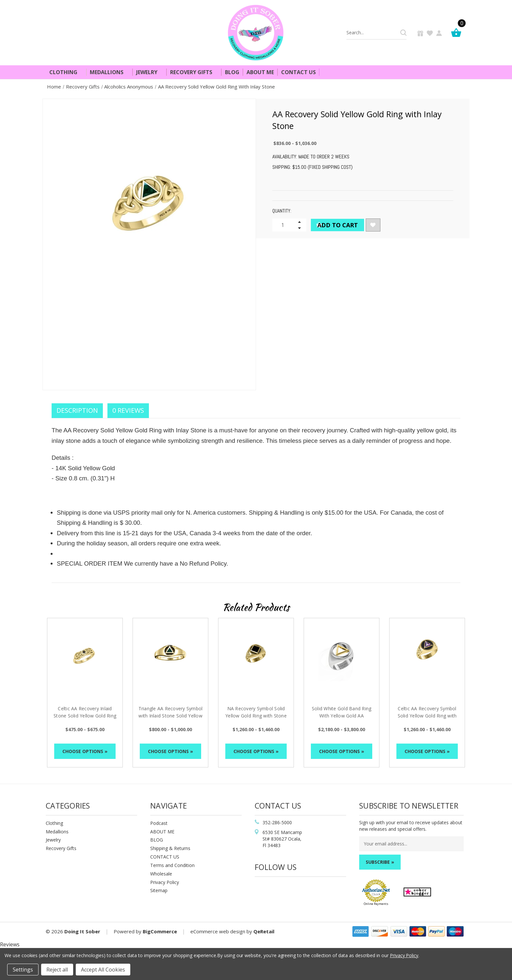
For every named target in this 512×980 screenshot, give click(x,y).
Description (77, 410)
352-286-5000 (277, 822)
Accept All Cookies (103, 970)
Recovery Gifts (194, 72)
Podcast (159, 823)
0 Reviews (128, 410)
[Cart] (458, 32)
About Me (260, 72)
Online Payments (376, 904)
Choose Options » (85, 751)
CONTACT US (165, 857)
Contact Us (298, 72)
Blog (232, 72)
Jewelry (150, 72)
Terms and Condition (172, 865)
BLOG (157, 840)
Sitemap (159, 890)
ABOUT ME (162, 832)
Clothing (66, 72)
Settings (23, 970)
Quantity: (282, 211)
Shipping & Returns (170, 848)
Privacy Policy (165, 882)
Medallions (109, 72)
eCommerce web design (218, 931)
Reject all (57, 970)
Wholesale (161, 874)
